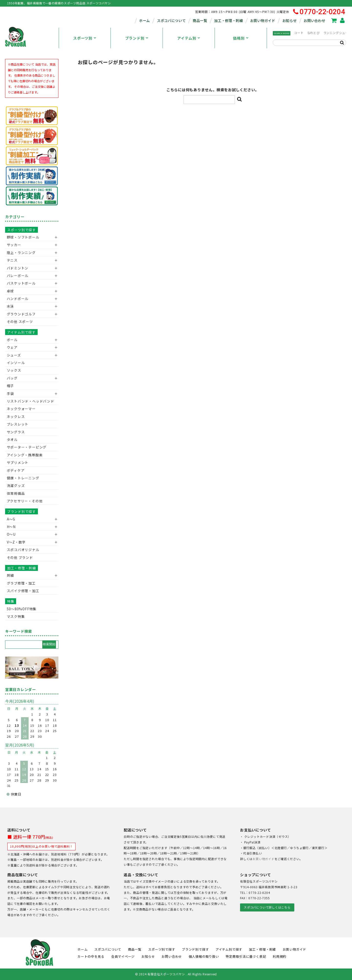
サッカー (14, 245)
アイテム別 (187, 38)
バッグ (12, 378)
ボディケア (16, 470)
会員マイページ (123, 956)
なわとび (313, 33)
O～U (11, 534)
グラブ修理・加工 (21, 583)
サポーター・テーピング (27, 447)
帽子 (11, 386)
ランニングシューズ (337, 33)
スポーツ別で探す (22, 230)
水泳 (11, 306)
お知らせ (290, 20)
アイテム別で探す (21, 332)
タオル (12, 439)
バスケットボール (21, 283)
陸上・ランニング (21, 253)
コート (299, 33)
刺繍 (11, 575)
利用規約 (280, 956)
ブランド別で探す (22, 511)
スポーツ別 (83, 38)
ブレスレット (18, 424)
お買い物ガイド (263, 20)
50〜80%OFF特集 (22, 609)
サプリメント (18, 462)
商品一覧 (200, 20)
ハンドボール (18, 299)
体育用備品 (16, 493)
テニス (12, 260)
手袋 (11, 393)
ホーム (144, 20)
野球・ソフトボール (23, 237)
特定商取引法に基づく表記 (246, 956)
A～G (11, 519)
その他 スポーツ (20, 322)
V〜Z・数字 (16, 542)
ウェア (12, 347)
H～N (11, 527)
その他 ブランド (20, 557)
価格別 (239, 38)
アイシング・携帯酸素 (25, 455)
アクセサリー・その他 (25, 501)
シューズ (14, 355)
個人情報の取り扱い (204, 956)
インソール (16, 363)
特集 (11, 601)
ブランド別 (135, 38)
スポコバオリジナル (23, 550)
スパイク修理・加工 (23, 591)
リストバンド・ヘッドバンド (29, 401)
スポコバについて (171, 20)
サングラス (16, 432)
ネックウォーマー (21, 409)
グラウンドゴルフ (21, 314)
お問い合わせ (314, 20)
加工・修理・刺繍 (229, 20)
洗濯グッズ (16, 485)
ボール (12, 340)
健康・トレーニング (23, 478)
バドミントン (18, 268)
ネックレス (16, 416)
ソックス (14, 370)
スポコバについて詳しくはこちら (267, 907)
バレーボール (18, 276)
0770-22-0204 (319, 12)
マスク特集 (16, 616)
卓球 (11, 291)
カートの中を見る (91, 956)
